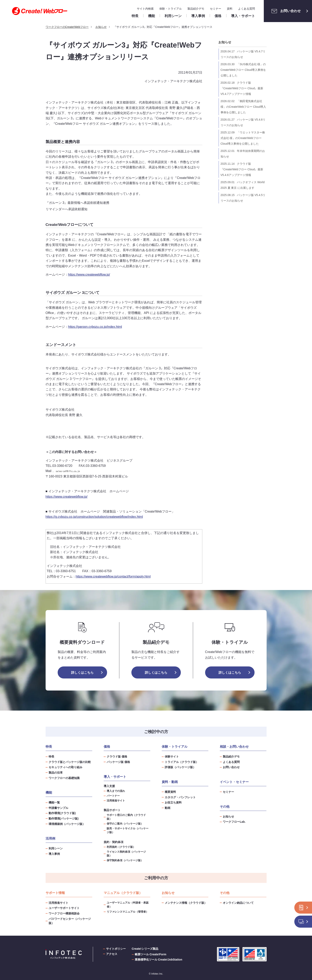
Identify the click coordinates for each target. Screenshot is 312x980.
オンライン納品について (238, 903)
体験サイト (172, 757)
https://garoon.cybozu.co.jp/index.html (95, 327)
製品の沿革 (56, 773)
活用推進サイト (116, 801)
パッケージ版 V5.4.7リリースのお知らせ (243, 54)
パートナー (113, 796)
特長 (51, 757)
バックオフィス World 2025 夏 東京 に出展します (243, 185)
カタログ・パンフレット (180, 797)
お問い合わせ (285, 11)
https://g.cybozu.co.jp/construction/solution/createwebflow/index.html (94, 517)
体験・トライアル (171, 9)
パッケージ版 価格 (118, 762)
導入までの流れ (116, 791)
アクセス (112, 954)
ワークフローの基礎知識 (64, 778)
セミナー (216, 9)
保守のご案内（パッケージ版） (125, 824)
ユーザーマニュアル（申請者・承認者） (128, 905)
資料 (230, 9)
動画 (168, 808)
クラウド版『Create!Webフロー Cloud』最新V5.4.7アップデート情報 (242, 88)
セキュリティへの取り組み (65, 767)
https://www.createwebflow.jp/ (89, 275)
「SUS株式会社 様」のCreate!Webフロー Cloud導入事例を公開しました (243, 70)
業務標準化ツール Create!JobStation (159, 960)
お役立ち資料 (173, 802)
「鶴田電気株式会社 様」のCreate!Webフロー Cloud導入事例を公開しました (243, 107)
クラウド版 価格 (117, 757)
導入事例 (54, 854)
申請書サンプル (58, 808)
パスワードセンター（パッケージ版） (70, 921)
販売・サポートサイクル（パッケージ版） (128, 830)
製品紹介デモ (196, 9)
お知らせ (225, 42)
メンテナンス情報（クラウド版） (186, 903)
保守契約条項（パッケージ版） (125, 860)
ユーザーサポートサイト (64, 908)
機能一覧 (54, 802)
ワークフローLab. (234, 822)
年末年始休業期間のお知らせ (243, 154)
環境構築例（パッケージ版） (67, 824)
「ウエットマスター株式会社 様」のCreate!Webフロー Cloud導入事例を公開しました (243, 138)
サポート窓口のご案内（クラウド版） (126, 817)
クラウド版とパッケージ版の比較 (70, 762)
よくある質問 (247, 9)
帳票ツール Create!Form (151, 954)
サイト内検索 (145, 9)
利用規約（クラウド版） (121, 847)
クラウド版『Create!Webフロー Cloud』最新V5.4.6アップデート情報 (242, 169)
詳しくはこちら (82, 673)
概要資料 (170, 792)
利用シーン (56, 848)
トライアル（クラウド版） (182, 762)
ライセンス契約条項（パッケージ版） (126, 854)
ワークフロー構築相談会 (64, 913)
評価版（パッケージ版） (180, 767)
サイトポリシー (116, 949)
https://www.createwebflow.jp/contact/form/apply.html (113, 576)
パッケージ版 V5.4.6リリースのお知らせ (243, 122)
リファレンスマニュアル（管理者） (128, 912)
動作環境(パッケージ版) (64, 819)
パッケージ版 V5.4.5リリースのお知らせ (243, 198)
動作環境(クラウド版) (62, 813)
